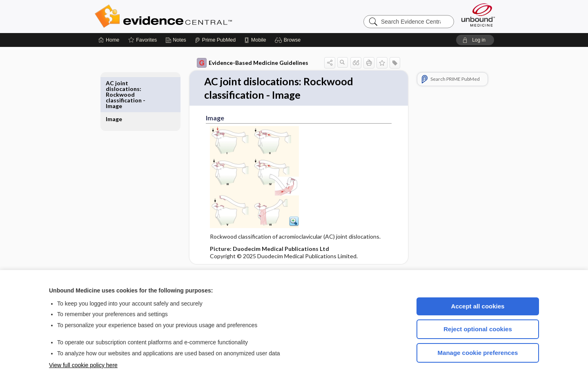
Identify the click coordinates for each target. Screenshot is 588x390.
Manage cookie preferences (478, 353)
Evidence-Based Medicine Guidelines (243, 63)
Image (123, 83)
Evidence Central (196, 16)
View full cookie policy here (83, 365)
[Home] (109, 40)
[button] (289, 40)
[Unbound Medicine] (478, 15)
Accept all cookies (478, 306)
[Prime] (215, 40)
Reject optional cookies (478, 329)
